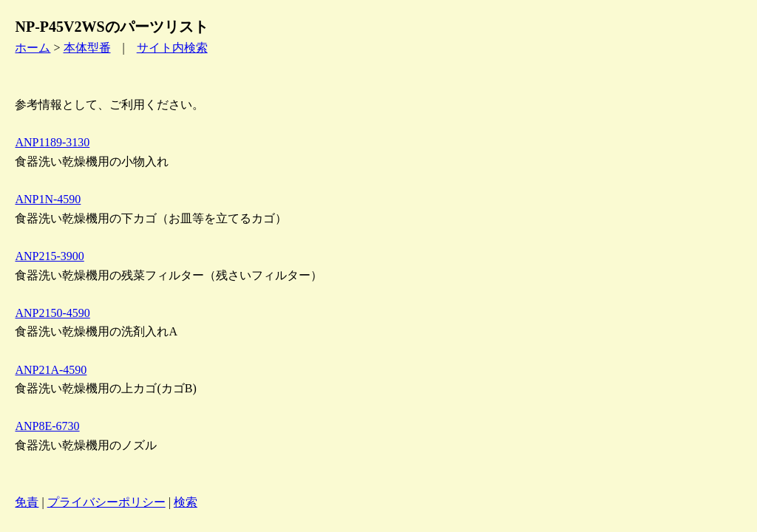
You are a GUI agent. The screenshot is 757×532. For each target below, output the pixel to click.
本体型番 (87, 48)
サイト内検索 (172, 48)
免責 (27, 502)
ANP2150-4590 (52, 313)
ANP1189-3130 (52, 142)
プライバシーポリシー (106, 502)
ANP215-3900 (49, 256)
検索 (186, 502)
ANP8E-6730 (47, 426)
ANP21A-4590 (51, 370)
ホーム (33, 48)
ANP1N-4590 (48, 199)
